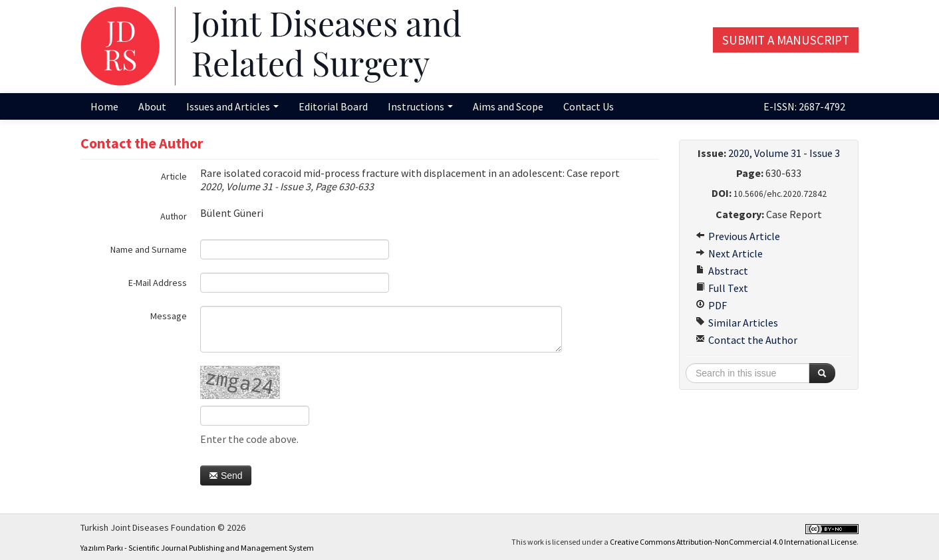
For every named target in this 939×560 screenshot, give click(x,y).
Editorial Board (333, 106)
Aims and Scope (508, 106)
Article (174, 176)
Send (226, 476)
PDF (711, 305)
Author (174, 216)
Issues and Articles (232, 106)
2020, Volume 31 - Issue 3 (784, 153)
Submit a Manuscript (786, 40)
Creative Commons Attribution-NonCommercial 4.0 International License (733, 542)
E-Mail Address (158, 283)
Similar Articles (737, 323)
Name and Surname (149, 249)
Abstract (722, 271)
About (152, 106)
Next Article (729, 253)
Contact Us (589, 106)
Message (169, 316)
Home (104, 106)
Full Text (722, 288)
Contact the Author (746, 340)
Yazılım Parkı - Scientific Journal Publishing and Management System (197, 548)
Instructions (420, 106)
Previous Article (738, 236)
